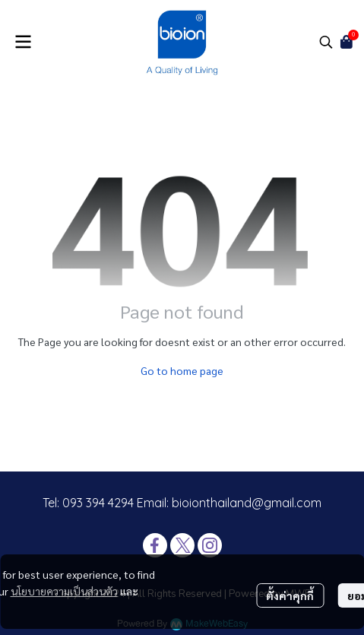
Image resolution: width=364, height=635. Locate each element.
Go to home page (182, 370)
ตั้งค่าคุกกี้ (290, 595)
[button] (326, 42)
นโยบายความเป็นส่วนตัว (64, 591)
